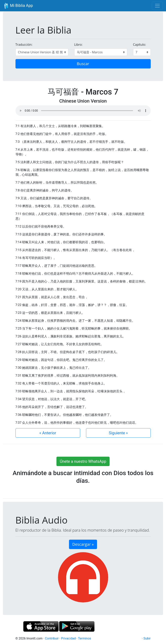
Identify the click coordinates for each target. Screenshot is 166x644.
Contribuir (52, 638)
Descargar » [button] (83, 544)
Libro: (78, 45)
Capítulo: (140, 45)
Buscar (83, 64)
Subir (147, 638)
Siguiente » (118, 433)
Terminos (85, 638)
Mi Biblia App (18, 6)
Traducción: (24, 45)
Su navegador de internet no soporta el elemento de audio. (83, 111)
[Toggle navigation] (157, 6)
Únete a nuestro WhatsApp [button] (83, 461)
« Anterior (48, 433)
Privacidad (68, 638)
